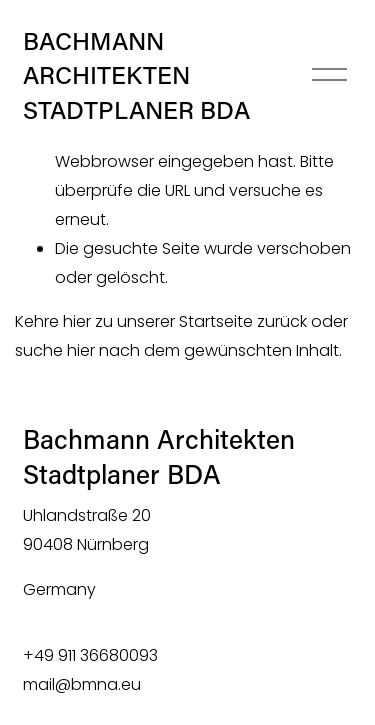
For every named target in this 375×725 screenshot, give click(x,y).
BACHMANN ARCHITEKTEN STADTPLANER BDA (136, 74)
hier (77, 321)
